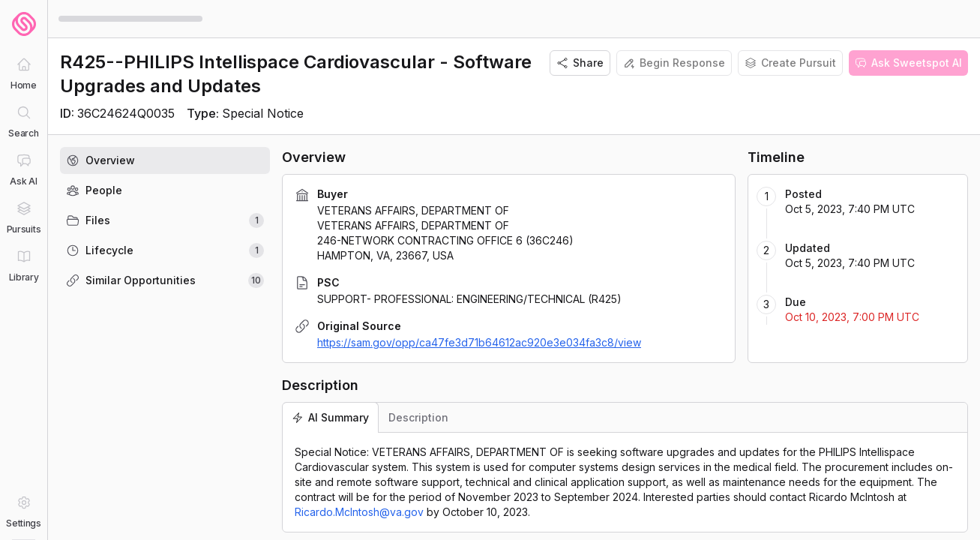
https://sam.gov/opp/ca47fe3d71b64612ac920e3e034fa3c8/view (479, 342)
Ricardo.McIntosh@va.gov (359, 512)
